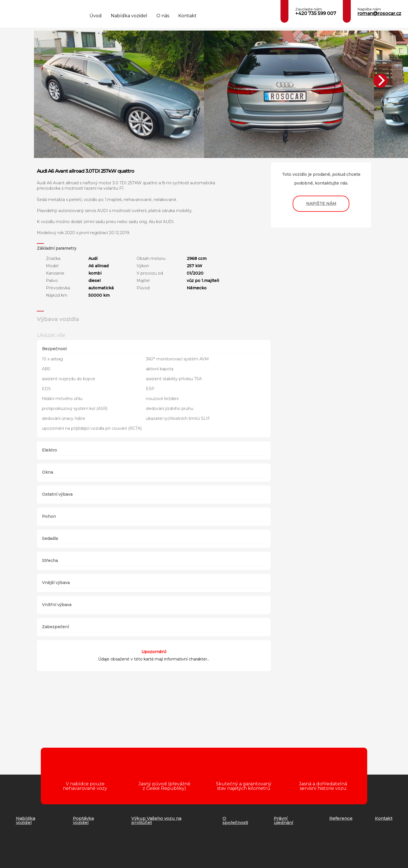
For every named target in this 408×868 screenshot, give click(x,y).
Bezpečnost (54, 349)
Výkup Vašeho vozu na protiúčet (156, 820)
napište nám (321, 204)
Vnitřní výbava (57, 605)
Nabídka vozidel (129, 16)
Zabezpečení (55, 627)
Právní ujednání (283, 820)
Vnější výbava (56, 583)
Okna (47, 472)
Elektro (49, 450)
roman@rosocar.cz (379, 13)
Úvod (96, 16)
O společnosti (235, 820)
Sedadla (50, 538)
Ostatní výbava (57, 494)
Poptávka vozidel (83, 820)
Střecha (50, 561)
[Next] (381, 81)
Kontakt (187, 16)
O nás (163, 16)
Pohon (49, 516)
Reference (341, 818)
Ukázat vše (51, 335)
